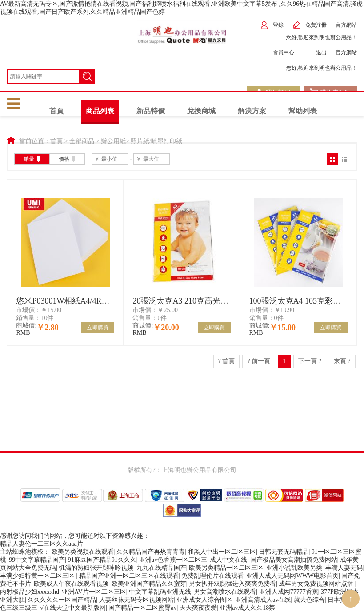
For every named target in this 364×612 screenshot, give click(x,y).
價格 (67, 159)
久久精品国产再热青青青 (151, 552)
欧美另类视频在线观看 (83, 552)
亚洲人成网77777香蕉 (289, 592)
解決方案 (252, 111)
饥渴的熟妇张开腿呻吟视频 (96, 568)
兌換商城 (201, 111)
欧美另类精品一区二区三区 (226, 568)
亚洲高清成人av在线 (263, 600)
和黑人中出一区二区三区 (222, 552)
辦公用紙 (113, 141)
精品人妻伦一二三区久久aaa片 (42, 544)
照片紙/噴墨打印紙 (156, 141)
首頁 (56, 111)
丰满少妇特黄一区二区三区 (38, 576)
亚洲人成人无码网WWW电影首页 (292, 576)
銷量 (32, 159)
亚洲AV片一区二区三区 (94, 592)
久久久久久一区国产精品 (62, 600)
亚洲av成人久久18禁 (247, 608)
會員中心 (277, 53)
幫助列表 (303, 111)
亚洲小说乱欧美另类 (294, 568)
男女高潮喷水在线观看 (225, 592)
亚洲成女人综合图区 (204, 600)
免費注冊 (310, 25)
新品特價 (151, 111)
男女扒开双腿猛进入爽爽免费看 (232, 584)
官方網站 (346, 25)
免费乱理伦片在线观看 (212, 576)
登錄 (272, 25)
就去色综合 (309, 600)
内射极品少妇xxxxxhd (30, 592)
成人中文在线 (228, 560)
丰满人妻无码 (344, 568)
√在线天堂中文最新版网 (73, 608)
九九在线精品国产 (161, 568)
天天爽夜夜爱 (198, 608)
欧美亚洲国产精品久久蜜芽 (149, 584)
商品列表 (100, 111)
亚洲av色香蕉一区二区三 (173, 560)
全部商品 (82, 141)
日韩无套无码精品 (284, 552)
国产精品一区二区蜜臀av (142, 608)
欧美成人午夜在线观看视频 (71, 584)
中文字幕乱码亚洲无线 (160, 592)
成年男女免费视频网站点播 (317, 584)
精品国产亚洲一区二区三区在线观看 (129, 576)
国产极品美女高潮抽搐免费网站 (294, 560)
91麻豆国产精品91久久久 (102, 560)
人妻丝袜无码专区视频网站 (136, 600)
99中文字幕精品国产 (37, 560)
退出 (315, 53)
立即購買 (98, 328)
